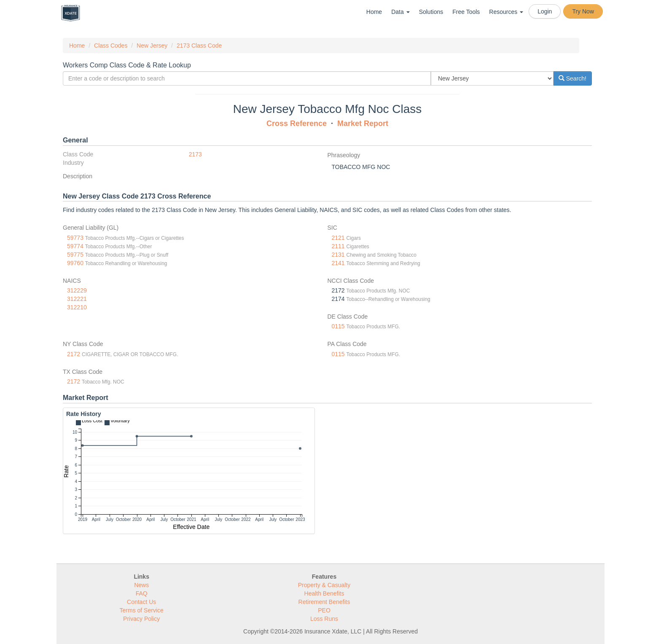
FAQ (142, 593)
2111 (338, 246)
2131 (338, 255)
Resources (506, 12)
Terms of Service (142, 610)
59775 (75, 255)
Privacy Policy (141, 619)
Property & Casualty (324, 585)
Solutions (431, 12)
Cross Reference (297, 123)
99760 (75, 263)
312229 (77, 290)
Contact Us (141, 602)
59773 (75, 238)
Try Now (583, 11)
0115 (338, 326)
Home (374, 12)
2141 (338, 263)
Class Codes (111, 46)
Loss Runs (324, 619)
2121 (338, 238)
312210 (77, 307)
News (141, 585)
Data (400, 12)
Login (545, 11)
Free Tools (466, 12)
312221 (77, 299)
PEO (324, 610)
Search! (572, 78)
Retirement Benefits (324, 602)
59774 (75, 246)
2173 (195, 154)
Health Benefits (324, 593)
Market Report (363, 123)
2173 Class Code (199, 46)
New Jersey (152, 46)
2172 (74, 354)
